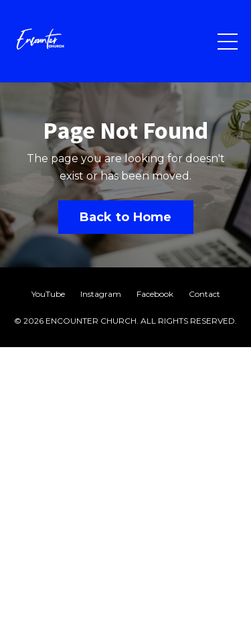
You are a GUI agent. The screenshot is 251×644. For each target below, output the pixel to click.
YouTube (48, 294)
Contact (204, 294)
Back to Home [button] (126, 217)
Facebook (155, 294)
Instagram (101, 294)
